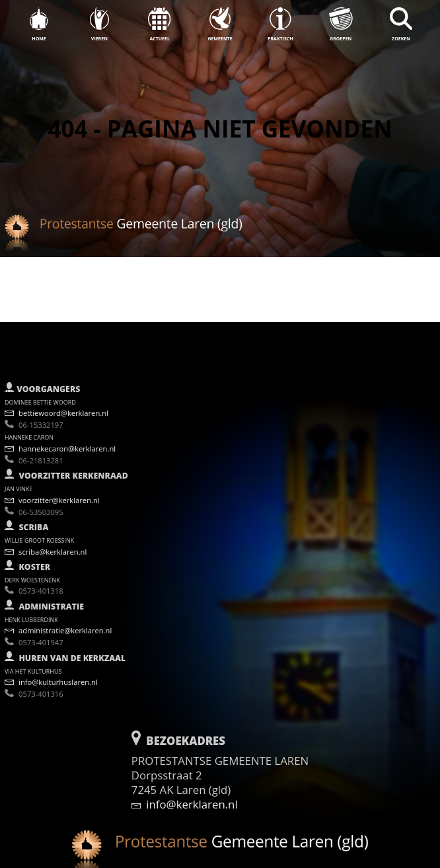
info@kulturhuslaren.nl (51, 675)
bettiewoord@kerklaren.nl (56, 406)
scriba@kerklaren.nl (46, 544)
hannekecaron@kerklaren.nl (60, 442)
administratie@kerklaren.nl (58, 624)
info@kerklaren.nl (185, 797)
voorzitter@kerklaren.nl (52, 493)
